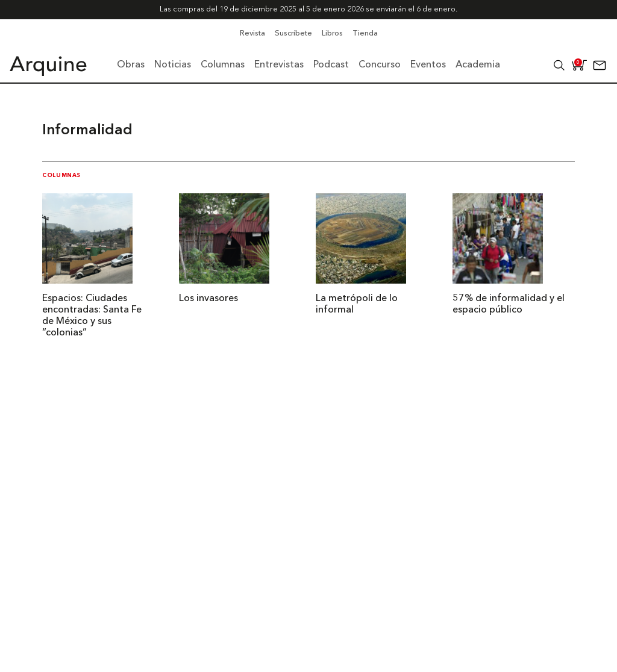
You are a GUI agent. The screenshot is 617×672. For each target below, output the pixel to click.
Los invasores (208, 299)
